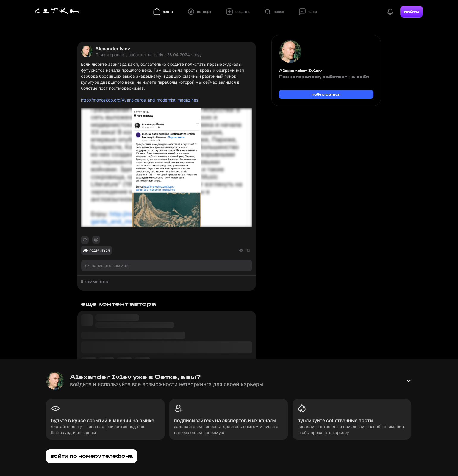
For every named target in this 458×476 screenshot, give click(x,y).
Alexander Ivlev (113, 49)
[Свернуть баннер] (409, 381)
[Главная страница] (57, 12)
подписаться (326, 94)
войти (412, 12)
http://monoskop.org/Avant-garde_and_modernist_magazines (140, 100)
